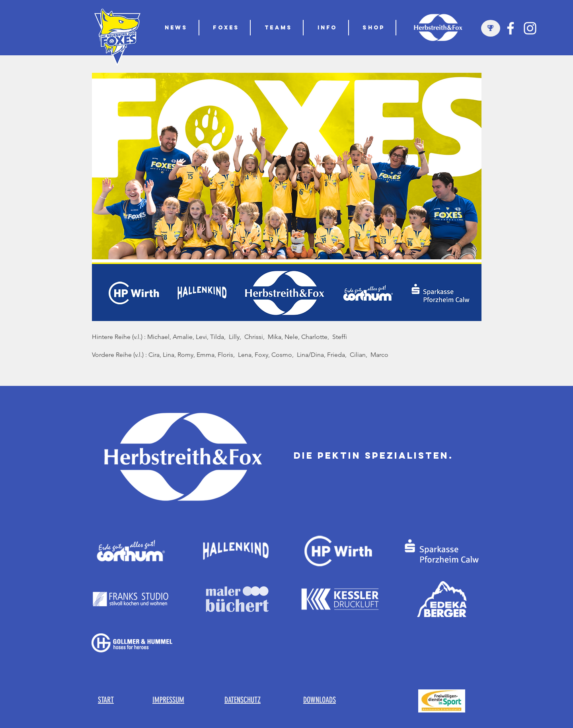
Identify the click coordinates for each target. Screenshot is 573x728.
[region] (491, 28)
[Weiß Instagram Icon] (530, 28)
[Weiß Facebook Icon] (511, 28)
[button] (279, 28)
